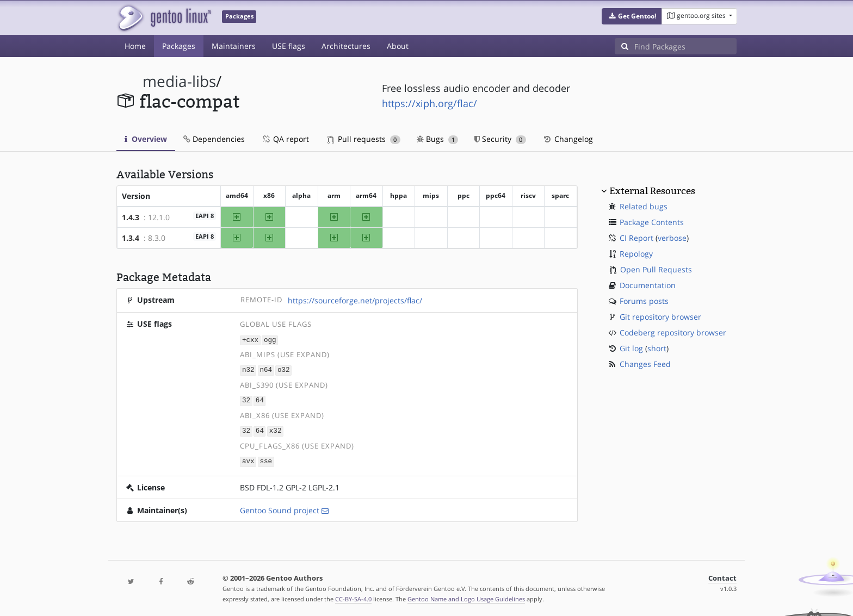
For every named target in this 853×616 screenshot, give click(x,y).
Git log (631, 348)
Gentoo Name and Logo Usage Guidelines (466, 596)
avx (248, 459)
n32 (248, 369)
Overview (146, 139)
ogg (270, 340)
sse (266, 459)
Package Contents (652, 222)
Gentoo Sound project (280, 508)
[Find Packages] (685, 46)
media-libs (179, 81)
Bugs (438, 139)
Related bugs (644, 206)
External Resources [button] (652, 191)
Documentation (648, 285)
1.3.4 (131, 238)
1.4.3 (131, 217)
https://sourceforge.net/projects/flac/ (355, 300)
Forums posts (644, 301)
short (657, 348)
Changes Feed (645, 364)
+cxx (250, 340)
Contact (722, 575)
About (398, 46)
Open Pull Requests (656, 269)
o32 (284, 369)
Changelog (568, 139)
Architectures (346, 46)
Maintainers (234, 46)
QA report (285, 139)
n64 (266, 369)
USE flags (289, 46)
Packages (179, 46)
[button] (632, 16)
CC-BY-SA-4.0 (353, 596)
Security (500, 139)
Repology (636, 254)
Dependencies (214, 139)
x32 (276, 429)
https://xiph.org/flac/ (429, 103)
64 (260, 399)
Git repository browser (660, 317)
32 (246, 399)
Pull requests (364, 139)
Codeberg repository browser (673, 332)
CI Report (636, 238)
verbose (672, 238)
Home (135, 46)
